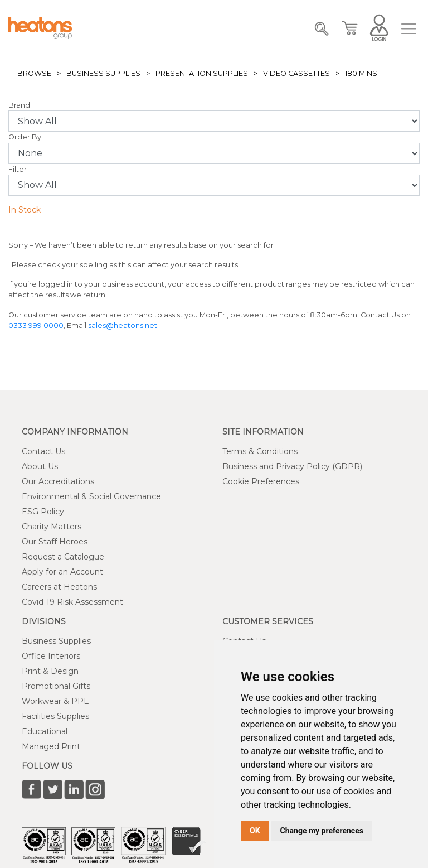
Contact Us (43, 451)
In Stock (25, 210)
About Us (40, 466)
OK (255, 831)
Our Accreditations (58, 481)
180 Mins (361, 73)
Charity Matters (52, 527)
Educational (45, 731)
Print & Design (50, 671)
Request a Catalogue (63, 557)
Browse (34, 73)
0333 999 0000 (36, 325)
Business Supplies (103, 73)
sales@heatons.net (123, 325)
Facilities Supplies (55, 716)
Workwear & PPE (55, 701)
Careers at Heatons (59, 587)
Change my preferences (322, 831)
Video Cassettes (296, 73)
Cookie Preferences (261, 481)
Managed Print (51, 746)
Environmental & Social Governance (91, 496)
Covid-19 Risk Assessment (72, 602)
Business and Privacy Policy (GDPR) (292, 466)
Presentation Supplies (202, 73)
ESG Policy (43, 512)
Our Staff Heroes (55, 542)
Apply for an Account (62, 572)
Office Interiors (51, 656)
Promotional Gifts (56, 686)
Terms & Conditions (260, 451)
